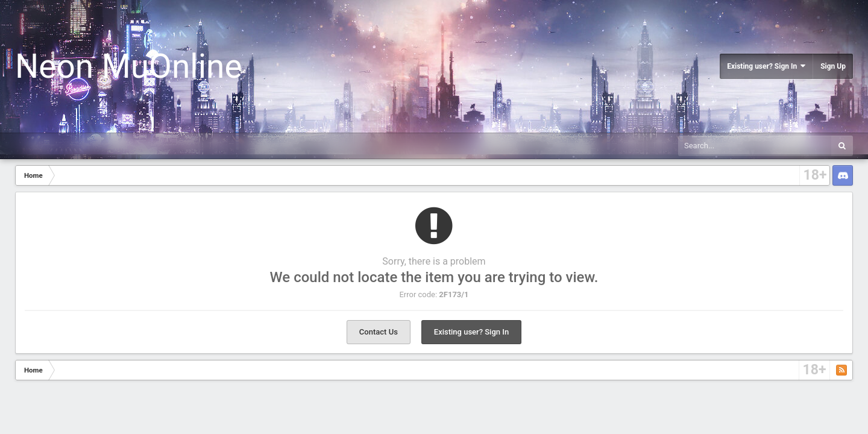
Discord (843, 175)
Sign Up (833, 66)
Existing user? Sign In (766, 66)
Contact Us (379, 332)
